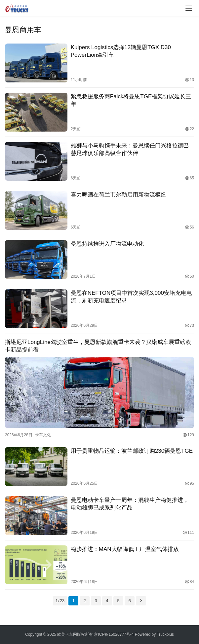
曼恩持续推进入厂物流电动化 (107, 244)
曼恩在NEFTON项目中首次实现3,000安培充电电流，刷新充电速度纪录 (131, 297)
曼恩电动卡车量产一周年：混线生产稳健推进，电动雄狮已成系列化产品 (130, 504)
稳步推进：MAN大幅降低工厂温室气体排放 (125, 549)
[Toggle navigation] (189, 8)
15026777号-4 (121, 634)
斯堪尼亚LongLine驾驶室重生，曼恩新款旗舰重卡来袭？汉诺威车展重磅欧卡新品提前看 (98, 346)
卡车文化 (43, 435)
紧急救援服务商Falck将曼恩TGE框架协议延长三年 (131, 100)
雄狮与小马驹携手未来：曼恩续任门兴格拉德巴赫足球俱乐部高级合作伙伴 (130, 149)
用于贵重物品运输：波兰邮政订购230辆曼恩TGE (132, 451)
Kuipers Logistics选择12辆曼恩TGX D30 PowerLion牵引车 (121, 51)
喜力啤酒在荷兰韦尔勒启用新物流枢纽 (119, 195)
